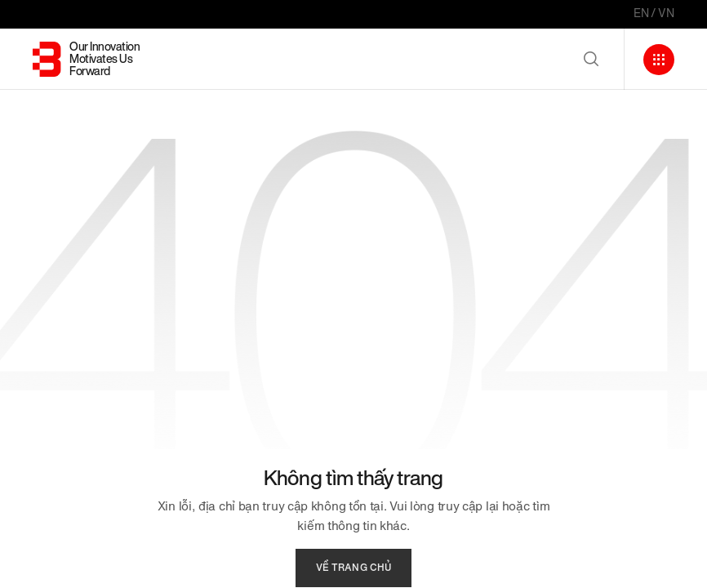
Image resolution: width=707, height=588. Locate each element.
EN (641, 13)
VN (666, 13)
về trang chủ (353, 568)
